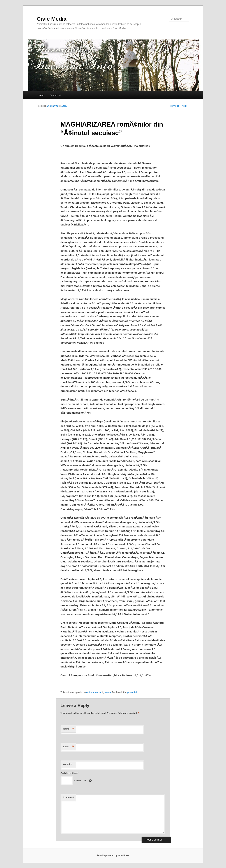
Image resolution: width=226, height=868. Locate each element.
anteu (64, 106)
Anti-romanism (94, 692)
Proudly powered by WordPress (113, 855)
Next (185, 106)
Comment (68, 797)
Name (68, 729)
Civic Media (52, 19)
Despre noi (55, 95)
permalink (132, 692)
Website (68, 764)
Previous (173, 106)
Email (68, 747)
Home (41, 95)
